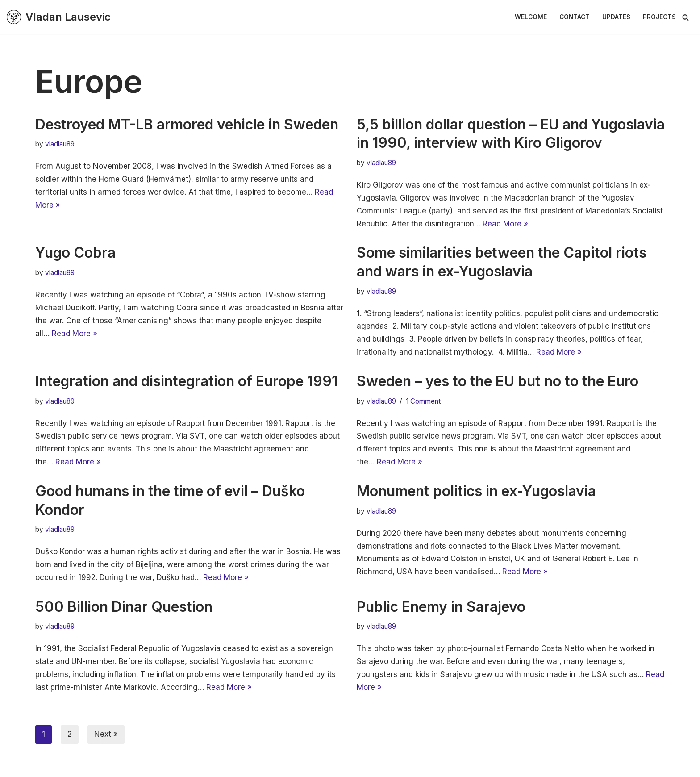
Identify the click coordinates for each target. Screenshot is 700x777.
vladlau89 (60, 144)
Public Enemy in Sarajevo (441, 607)
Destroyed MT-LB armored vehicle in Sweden (187, 124)
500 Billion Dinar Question (124, 607)
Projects (659, 17)
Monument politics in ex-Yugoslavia (476, 491)
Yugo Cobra (75, 253)
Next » (106, 734)
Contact (575, 17)
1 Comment (423, 401)
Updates (616, 17)
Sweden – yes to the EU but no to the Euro (498, 381)
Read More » (505, 224)
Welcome (531, 17)
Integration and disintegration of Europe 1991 (186, 381)
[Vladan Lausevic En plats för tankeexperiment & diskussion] (59, 17)
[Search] (685, 17)
